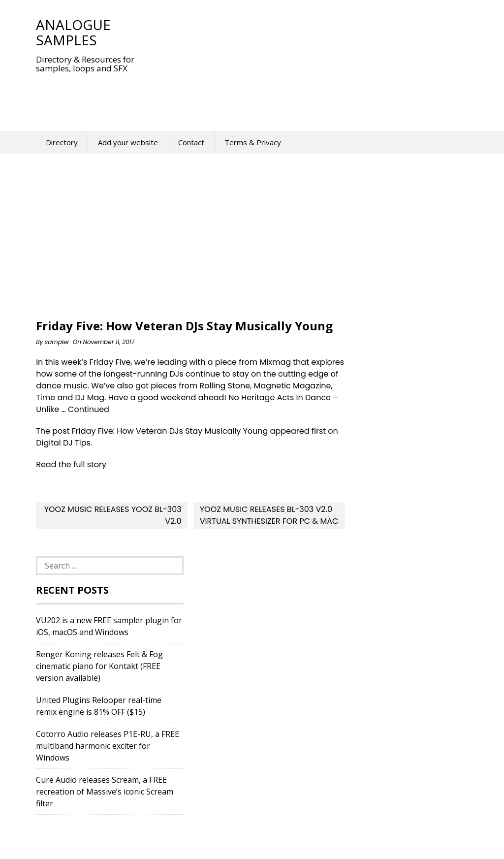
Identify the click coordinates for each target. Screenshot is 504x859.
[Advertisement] (215, 95)
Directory (62, 142)
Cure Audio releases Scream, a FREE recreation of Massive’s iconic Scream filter (105, 792)
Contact (191, 142)
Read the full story (71, 464)
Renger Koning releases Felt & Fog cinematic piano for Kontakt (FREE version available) (99, 666)
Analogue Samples (73, 32)
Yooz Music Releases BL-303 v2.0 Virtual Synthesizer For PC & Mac (269, 515)
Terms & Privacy (253, 142)
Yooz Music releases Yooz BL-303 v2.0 (113, 515)
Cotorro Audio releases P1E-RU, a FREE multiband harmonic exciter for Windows (108, 746)
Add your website (128, 142)
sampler (57, 342)
